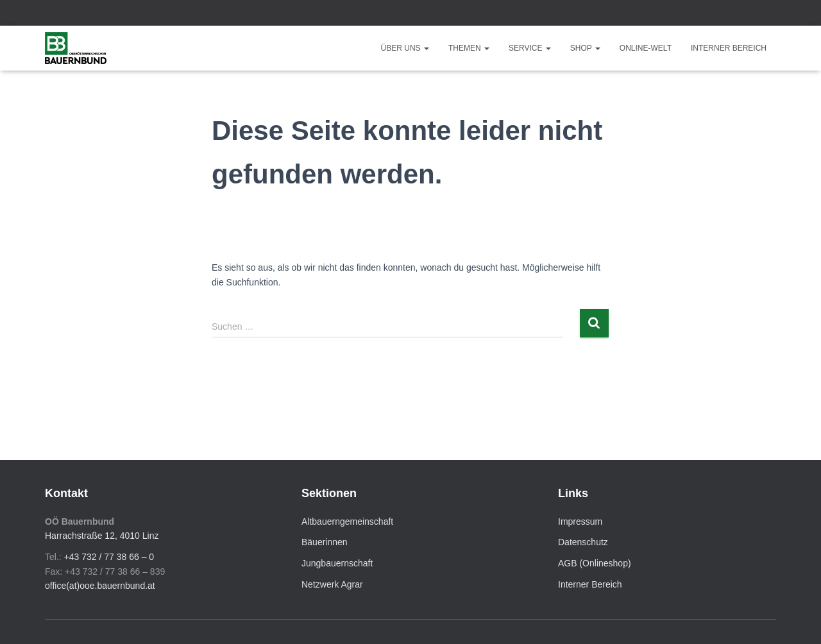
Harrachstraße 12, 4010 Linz (102, 536)
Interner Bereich (729, 48)
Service (530, 48)
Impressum (580, 521)
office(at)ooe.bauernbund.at (100, 586)
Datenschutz (583, 542)
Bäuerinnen (325, 542)
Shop (585, 48)
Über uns (405, 48)
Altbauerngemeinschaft (347, 521)
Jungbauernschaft (337, 563)
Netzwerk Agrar (332, 584)
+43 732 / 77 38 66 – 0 (109, 557)
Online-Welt (646, 48)
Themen (469, 48)
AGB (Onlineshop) (595, 563)
